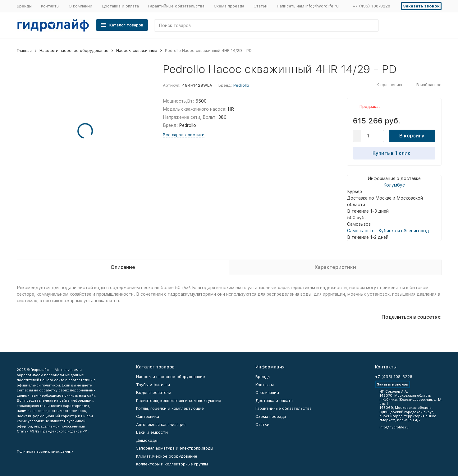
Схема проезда (229, 6)
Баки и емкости (152, 432)
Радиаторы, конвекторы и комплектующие (179, 401)
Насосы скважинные (137, 51)
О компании (80, 6)
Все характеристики (184, 135)
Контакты (50, 6)
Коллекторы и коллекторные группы (172, 464)
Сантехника (148, 416)
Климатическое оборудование (167, 456)
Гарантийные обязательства (176, 6)
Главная (24, 51)
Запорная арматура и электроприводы (175, 448)
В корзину (412, 136)
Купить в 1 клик (394, 153)
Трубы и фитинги (153, 385)
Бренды (24, 6)
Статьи (261, 6)
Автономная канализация (161, 425)
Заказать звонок (421, 6)
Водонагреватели (154, 393)
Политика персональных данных (45, 452)
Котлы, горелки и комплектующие (170, 408)
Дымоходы (147, 440)
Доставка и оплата (120, 6)
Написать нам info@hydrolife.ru (308, 6)
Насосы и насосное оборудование (74, 51)
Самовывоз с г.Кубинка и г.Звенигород (388, 231)
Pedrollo (241, 85)
